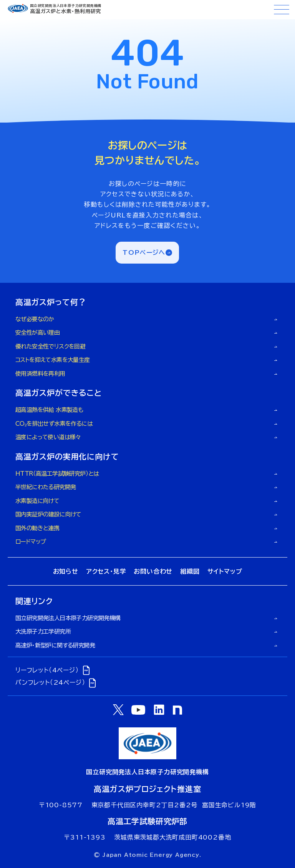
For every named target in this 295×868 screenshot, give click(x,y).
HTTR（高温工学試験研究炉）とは (57, 474)
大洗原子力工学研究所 (43, 631)
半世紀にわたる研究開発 (46, 487)
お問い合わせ (153, 571)
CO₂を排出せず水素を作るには (54, 424)
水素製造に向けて (37, 501)
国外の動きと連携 (37, 528)
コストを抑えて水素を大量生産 (53, 360)
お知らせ (66, 571)
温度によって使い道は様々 (48, 437)
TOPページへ (144, 252)
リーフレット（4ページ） (54, 670)
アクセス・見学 (106, 571)
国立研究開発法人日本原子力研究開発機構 (68, 618)
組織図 (190, 571)
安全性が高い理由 (37, 333)
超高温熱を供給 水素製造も (49, 410)
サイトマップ (225, 571)
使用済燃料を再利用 (40, 374)
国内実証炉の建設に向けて (48, 514)
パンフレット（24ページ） (57, 683)
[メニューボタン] (282, 10)
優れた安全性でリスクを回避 (50, 346)
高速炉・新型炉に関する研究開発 (55, 645)
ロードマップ (31, 542)
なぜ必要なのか (35, 319)
